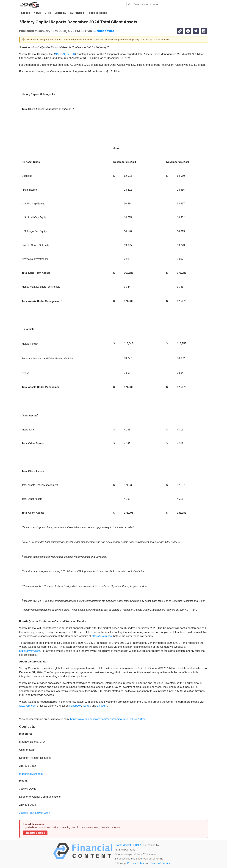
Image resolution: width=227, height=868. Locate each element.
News (37, 13)
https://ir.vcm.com (102, 636)
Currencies (77, 13)
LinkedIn (102, 706)
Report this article (35, 833)
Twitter (86, 706)
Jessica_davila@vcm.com (35, 813)
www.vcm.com (28, 706)
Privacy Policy (136, 863)
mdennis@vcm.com (31, 774)
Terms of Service (160, 863)
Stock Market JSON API (129, 845)
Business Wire (103, 31)
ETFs (48, 13)
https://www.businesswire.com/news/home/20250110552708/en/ (108, 719)
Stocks (25, 13)
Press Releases (97, 13)
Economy (60, 13)
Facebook (75, 706)
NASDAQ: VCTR (65, 54)
